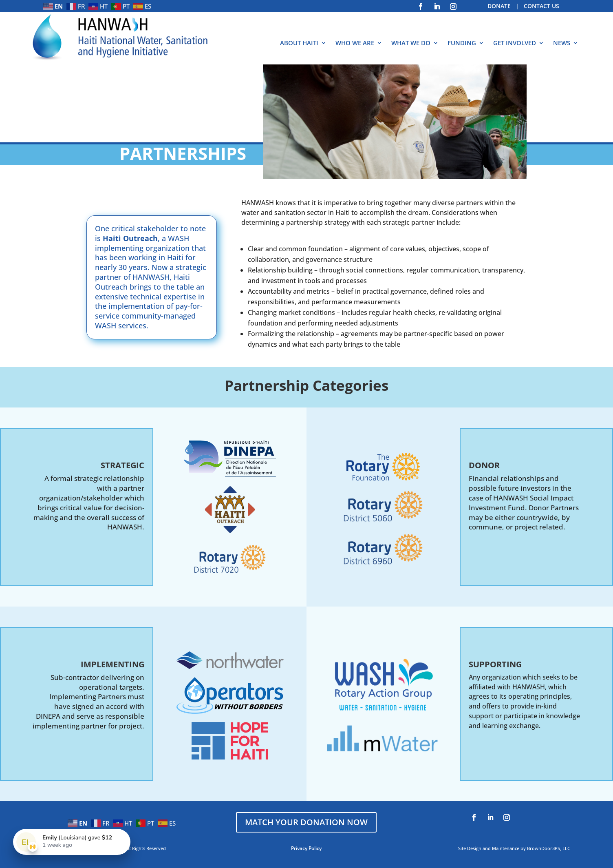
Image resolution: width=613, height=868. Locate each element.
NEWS (562, 43)
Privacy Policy (306, 848)
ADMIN (50, 858)
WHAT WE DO (411, 43)
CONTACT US (541, 6)
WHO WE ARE (355, 43)
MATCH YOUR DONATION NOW (306, 822)
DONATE (499, 6)
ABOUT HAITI (299, 43)
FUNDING (462, 43)
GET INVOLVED (515, 43)
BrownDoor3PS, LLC (549, 848)
